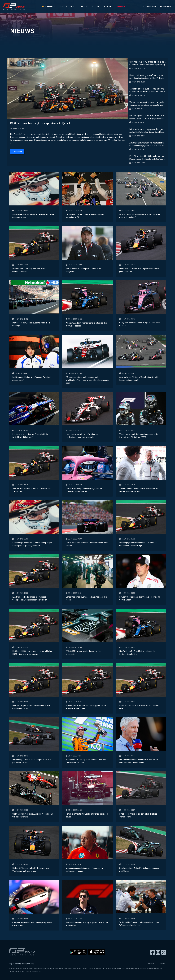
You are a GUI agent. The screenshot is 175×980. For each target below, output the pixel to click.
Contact (17, 964)
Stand (108, 7)
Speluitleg (67, 7)
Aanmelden (149, 6)
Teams (83, 7)
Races (96, 7)
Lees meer (17, 152)
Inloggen (165, 6)
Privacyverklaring (28, 964)
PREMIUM (49, 7)
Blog (10, 964)
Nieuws (121, 7)
